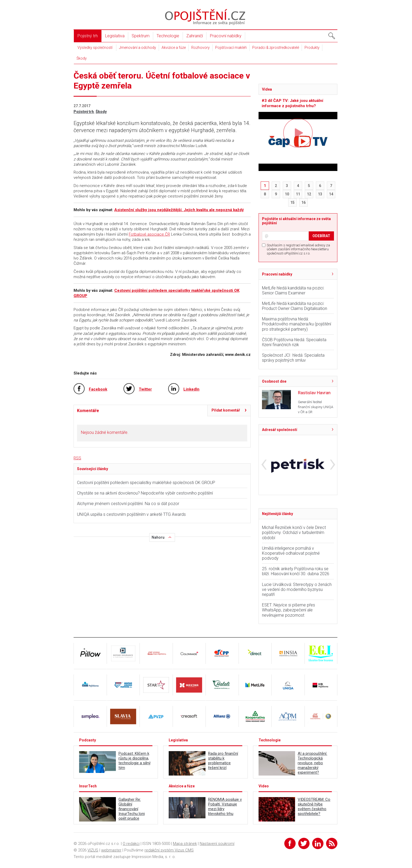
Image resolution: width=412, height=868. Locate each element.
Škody (82, 58)
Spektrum (141, 36)
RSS (77, 458)
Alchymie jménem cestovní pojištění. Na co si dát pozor (128, 504)
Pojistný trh (88, 36)
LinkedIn (191, 389)
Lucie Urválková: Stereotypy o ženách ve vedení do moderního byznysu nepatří (297, 589)
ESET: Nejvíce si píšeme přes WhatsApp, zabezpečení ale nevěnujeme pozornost (289, 610)
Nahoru (158, 537)
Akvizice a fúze (174, 48)
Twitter (145, 389)
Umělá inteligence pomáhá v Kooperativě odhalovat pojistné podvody (291, 553)
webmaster (111, 850)
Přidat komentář (226, 410)
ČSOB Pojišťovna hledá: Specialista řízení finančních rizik (294, 342)
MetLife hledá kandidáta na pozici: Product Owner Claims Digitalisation (295, 306)
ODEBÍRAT (321, 236)
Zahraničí (195, 36)
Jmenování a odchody (138, 48)
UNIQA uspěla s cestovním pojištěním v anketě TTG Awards (131, 514)
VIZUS (93, 850)
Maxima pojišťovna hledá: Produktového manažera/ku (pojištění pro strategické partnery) (297, 324)
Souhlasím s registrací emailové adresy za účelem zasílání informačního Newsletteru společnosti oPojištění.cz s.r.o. (298, 249)
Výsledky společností (95, 48)
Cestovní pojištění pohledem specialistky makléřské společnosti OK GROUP (146, 483)
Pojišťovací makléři (231, 48)
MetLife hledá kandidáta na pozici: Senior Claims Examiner (293, 290)
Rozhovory (200, 48)
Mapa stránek (185, 844)
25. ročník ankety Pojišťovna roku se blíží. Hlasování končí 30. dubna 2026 (296, 571)
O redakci (131, 844)
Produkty (312, 48)
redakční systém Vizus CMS (169, 850)
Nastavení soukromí (217, 844)
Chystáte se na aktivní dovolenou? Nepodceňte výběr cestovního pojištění (145, 493)
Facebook (98, 389)
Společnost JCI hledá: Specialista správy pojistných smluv (293, 358)
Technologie (168, 36)
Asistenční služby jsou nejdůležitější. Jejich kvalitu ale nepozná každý (179, 210)
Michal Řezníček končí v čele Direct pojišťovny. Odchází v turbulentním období (294, 532)
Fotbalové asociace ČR (149, 234)
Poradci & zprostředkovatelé (276, 48)
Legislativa (115, 36)
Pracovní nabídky (226, 36)
